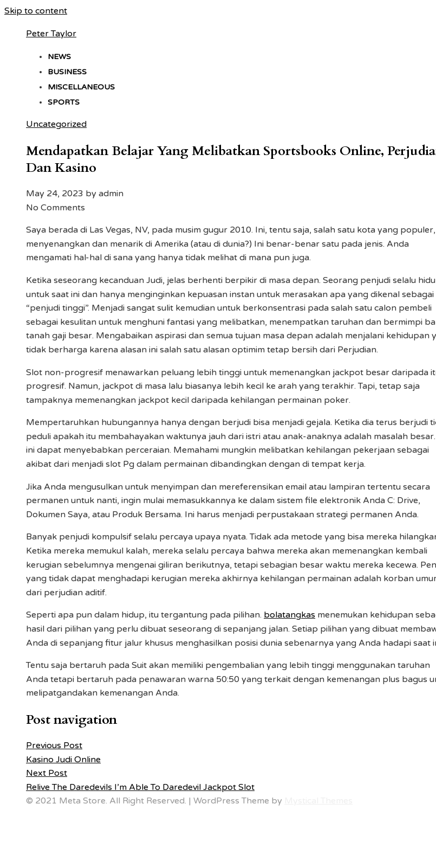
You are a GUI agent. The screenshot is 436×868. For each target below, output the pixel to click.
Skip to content (36, 11)
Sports (64, 102)
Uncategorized (56, 124)
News (59, 57)
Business (67, 72)
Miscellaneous (81, 87)
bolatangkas (289, 615)
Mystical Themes (318, 801)
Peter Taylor (51, 34)
